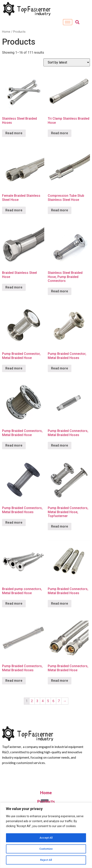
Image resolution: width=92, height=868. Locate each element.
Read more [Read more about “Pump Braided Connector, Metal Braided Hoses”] (60, 368)
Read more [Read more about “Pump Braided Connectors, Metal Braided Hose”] (14, 445)
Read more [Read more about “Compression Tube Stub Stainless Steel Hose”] (60, 210)
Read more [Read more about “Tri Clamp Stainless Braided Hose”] (60, 133)
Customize (46, 849)
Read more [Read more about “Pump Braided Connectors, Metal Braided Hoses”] (60, 445)
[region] (46, 836)
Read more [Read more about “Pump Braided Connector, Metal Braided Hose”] (14, 368)
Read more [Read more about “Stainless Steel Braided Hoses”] (14, 133)
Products (46, 801)
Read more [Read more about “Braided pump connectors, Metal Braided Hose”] (14, 604)
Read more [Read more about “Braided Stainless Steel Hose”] (14, 287)
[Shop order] (67, 62)
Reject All (46, 860)
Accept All (46, 838)
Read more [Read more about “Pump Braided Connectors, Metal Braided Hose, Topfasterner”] (60, 526)
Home (6, 32)
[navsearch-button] (77, 22)
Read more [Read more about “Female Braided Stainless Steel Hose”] (14, 210)
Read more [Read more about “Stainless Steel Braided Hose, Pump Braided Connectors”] (60, 291)
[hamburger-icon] (68, 22)
